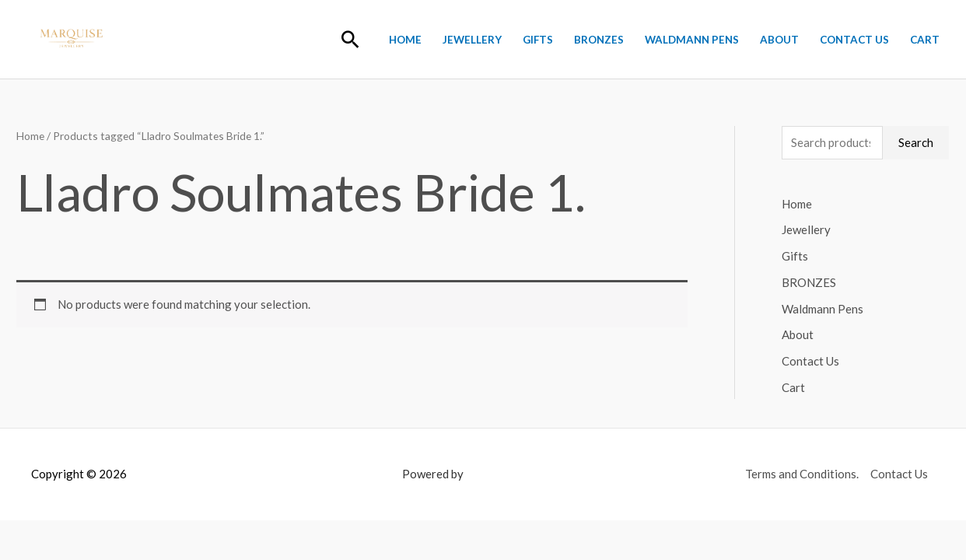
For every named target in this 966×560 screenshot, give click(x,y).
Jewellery (472, 40)
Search (916, 142)
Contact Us (854, 40)
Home (405, 40)
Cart (925, 40)
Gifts (538, 40)
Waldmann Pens (692, 40)
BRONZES (599, 40)
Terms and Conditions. (802, 474)
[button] (350, 39)
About (779, 40)
